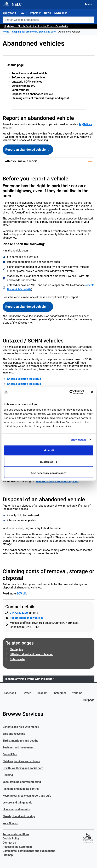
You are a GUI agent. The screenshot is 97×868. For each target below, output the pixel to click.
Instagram (60, 693)
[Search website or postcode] (46, 20)
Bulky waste (17, 659)
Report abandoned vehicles (27, 618)
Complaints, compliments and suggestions (29, 851)
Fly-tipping (16, 649)
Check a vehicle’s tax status (24, 379)
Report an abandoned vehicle (29, 73)
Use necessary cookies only (48, 473)
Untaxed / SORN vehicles (27, 82)
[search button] (92, 20)
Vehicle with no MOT (24, 86)
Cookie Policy (11, 838)
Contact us (9, 843)
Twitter (26, 693)
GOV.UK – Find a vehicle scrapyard (57, 481)
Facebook (10, 693)
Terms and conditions (16, 834)
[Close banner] (92, 392)
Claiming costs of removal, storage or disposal (40, 98)
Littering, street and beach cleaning (32, 654)
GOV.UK (21, 594)
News (48, 13)
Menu (89, 4)
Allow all (48, 450)
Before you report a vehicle (28, 77)
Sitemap (8, 855)
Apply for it (9, 13)
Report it (35, 13)
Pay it (23, 13)
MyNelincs (61, 13)
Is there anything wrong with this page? (29, 679)
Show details (79, 439)
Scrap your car (20, 90)
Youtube (77, 693)
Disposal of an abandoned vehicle (32, 94)
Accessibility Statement (17, 847)
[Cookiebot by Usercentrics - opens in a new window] (69, 392)
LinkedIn (42, 693)
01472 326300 (19, 613)
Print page (88, 700)
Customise (49, 462)
